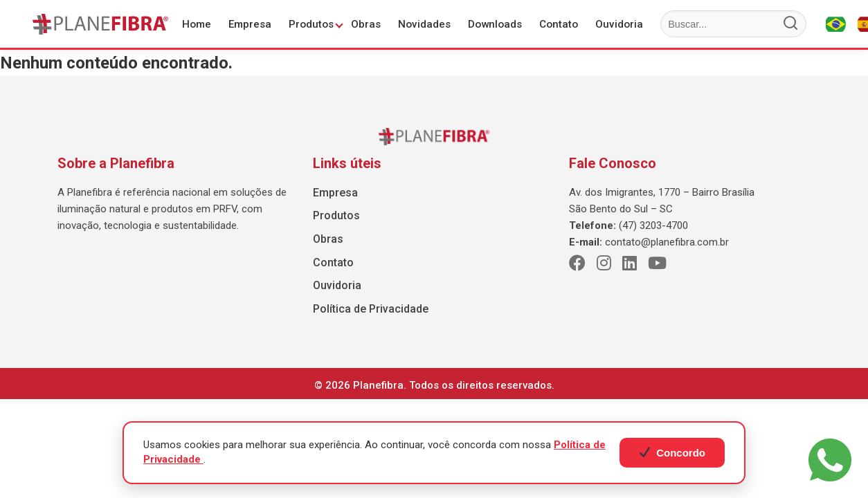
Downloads (495, 24)
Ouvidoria (619, 24)
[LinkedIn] (630, 264)
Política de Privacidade (371, 309)
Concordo (672, 453)
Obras (366, 24)
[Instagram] (604, 264)
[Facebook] (577, 264)
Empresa (250, 24)
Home (197, 24)
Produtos (311, 24)
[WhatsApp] (830, 460)
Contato (559, 24)
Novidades (424, 24)
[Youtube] (657, 264)
